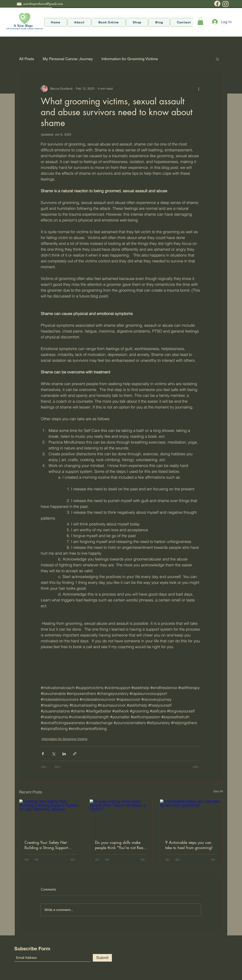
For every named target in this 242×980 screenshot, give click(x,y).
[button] (200, 21)
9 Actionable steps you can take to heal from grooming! (189, 845)
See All (218, 791)
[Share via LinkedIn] (64, 754)
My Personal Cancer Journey (68, 59)
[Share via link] (75, 754)
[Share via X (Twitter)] (53, 754)
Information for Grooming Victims (130, 59)
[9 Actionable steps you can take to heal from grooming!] (191, 817)
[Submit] (102, 958)
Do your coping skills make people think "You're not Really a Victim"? (121, 845)
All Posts (27, 59)
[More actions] (199, 89)
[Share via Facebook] (43, 754)
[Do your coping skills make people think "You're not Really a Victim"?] (121, 817)
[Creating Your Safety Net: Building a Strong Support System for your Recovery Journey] (51, 817)
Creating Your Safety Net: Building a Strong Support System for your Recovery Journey (46, 845)
